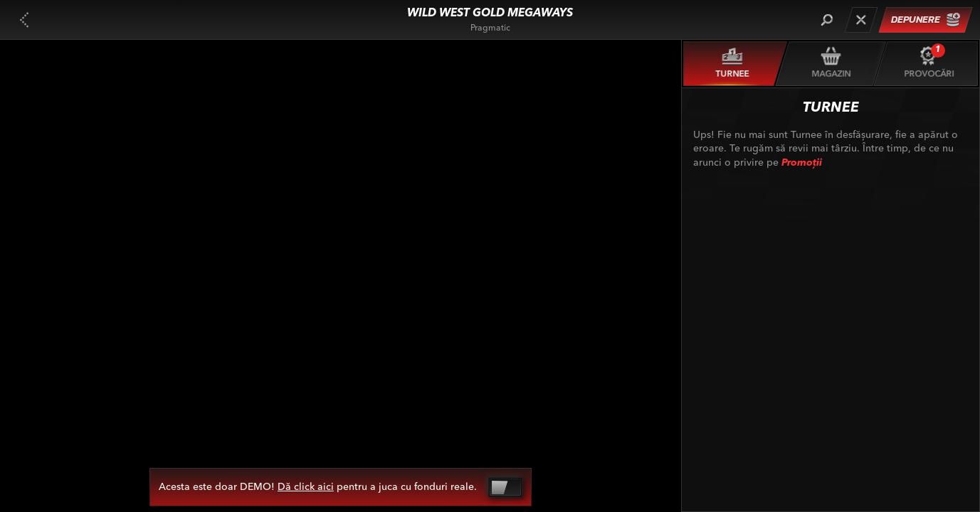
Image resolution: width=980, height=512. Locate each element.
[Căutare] (827, 20)
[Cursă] (861, 20)
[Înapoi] (24, 20)
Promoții (802, 163)
